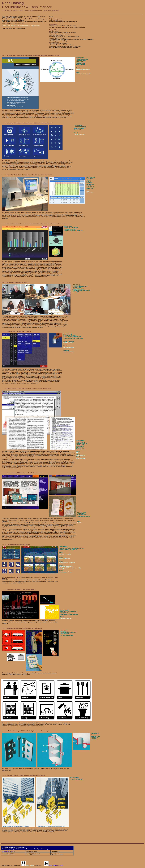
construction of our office (53, 865)
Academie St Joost (66, 618)
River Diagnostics (90, 192)
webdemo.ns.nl (68, 343)
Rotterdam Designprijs (66, 567)
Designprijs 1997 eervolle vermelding (70, 568)
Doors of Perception (65, 554)
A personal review (69, 352)
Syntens (80, 523)
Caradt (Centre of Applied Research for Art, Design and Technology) (21, 26)
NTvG (78, 453)
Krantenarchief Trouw (66, 572)
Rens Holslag (27, 865)
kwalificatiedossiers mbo (83, 74)
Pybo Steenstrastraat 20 (8, 851)
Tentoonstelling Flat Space (67, 563)
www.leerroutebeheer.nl (83, 69)
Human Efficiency (79, 134)
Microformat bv (81, 456)
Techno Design (81, 458)
